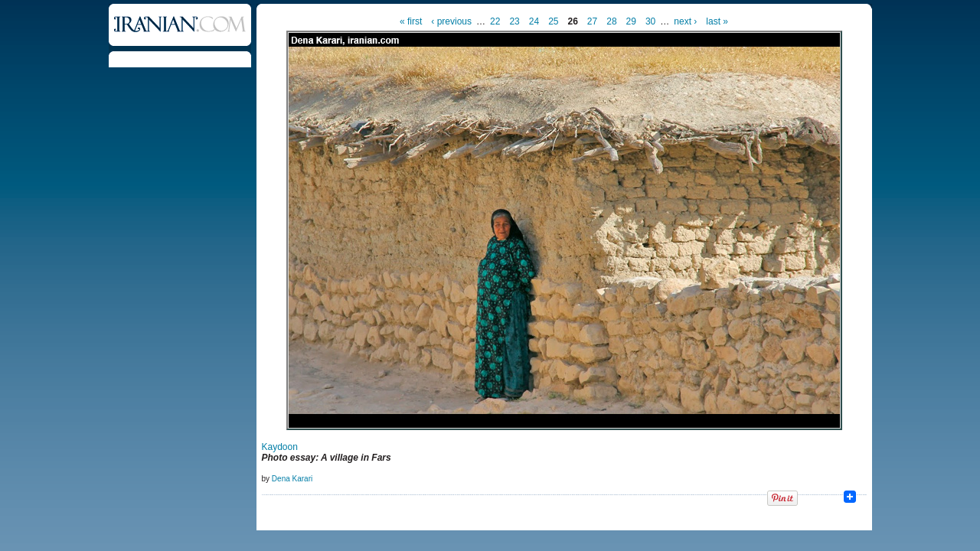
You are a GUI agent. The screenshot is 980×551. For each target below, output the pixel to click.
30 (650, 21)
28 (611, 21)
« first (411, 21)
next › (685, 21)
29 (631, 21)
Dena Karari (292, 479)
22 (495, 21)
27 (592, 21)
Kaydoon (280, 447)
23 (514, 21)
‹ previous (451, 21)
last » (717, 21)
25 (553, 21)
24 (534, 21)
